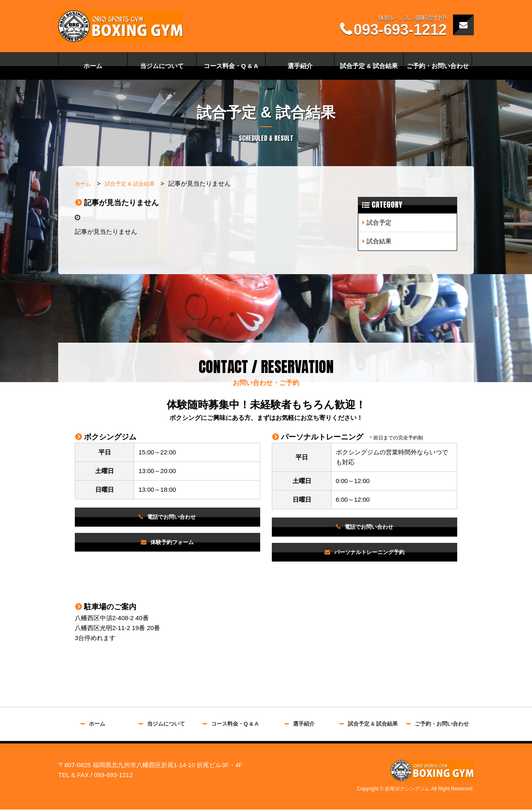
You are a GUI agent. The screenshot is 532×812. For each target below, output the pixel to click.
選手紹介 (300, 66)
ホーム (93, 66)
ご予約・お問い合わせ (438, 66)
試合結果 (379, 241)
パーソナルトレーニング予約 (370, 553)
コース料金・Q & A (231, 66)
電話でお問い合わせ (172, 517)
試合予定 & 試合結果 (369, 66)
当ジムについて (162, 66)
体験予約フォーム (172, 543)
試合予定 (379, 222)
